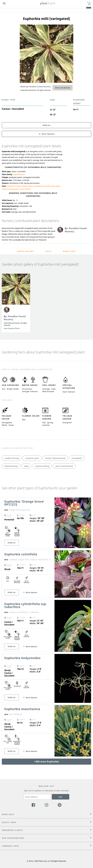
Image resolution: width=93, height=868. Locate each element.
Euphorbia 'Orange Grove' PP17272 (24, 503)
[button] (46, 134)
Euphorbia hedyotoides (22, 658)
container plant (26, 186)
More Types (69, 251)
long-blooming (49, 186)
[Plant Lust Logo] (48, 3)
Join (61, 797)
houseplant (38, 186)
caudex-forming (13, 186)
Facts (48, 251)
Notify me (46, 125)
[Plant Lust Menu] (4, 3)
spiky (58, 186)
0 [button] (89, 2)
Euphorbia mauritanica (22, 709)
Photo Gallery (26, 251)
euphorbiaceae (19, 174)
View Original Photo (12, 328)
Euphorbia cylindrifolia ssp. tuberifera (26, 605)
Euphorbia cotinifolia (21, 554)
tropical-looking (8, 189)
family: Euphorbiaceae (55, 458)
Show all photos (63, 88)
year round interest (23, 189)
